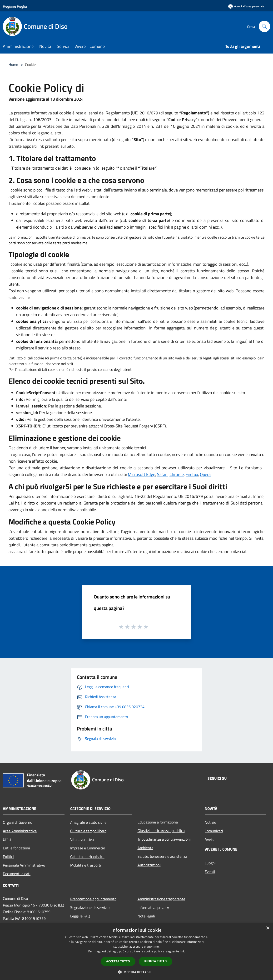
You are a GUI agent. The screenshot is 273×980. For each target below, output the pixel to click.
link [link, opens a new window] (182, 951)
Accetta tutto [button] (118, 961)
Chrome (177, 474)
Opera (205, 474)
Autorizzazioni (149, 865)
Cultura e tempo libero (88, 831)
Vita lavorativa (82, 839)
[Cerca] (264, 26)
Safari (162, 474)
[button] (137, 972)
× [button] (268, 928)
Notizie (210, 822)
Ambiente (145, 848)
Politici (8, 857)
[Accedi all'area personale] (246, 6)
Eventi (210, 872)
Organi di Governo (17, 822)
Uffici (7, 839)
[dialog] (136, 952)
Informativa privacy (153, 907)
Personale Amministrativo (24, 865)
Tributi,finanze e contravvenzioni (164, 839)
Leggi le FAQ (80, 916)
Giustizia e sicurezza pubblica (161, 831)
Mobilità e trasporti (86, 865)
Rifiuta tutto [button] (156, 961)
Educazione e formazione (158, 822)
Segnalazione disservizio (90, 907)
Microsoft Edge (141, 474)
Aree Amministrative (20, 831)
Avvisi (210, 839)
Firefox (192, 474)
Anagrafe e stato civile (88, 822)
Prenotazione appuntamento (93, 899)
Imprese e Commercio (88, 848)
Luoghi (210, 863)
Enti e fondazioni (16, 848)
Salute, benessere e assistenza (162, 856)
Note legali (146, 916)
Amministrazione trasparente (161, 899)
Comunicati (214, 831)
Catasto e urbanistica (87, 857)
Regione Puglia (15, 6)
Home (13, 64)
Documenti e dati (17, 874)
